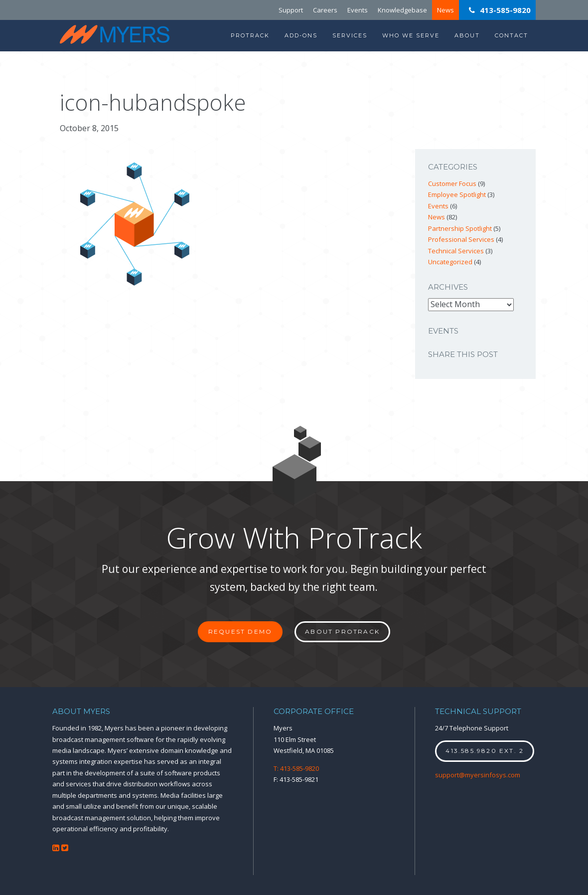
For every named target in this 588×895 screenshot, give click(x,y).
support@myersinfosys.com (478, 775)
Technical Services (456, 251)
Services (350, 35)
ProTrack (250, 35)
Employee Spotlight (457, 194)
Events (358, 10)
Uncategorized (450, 262)
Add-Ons (301, 35)
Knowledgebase (402, 10)
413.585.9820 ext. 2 (485, 751)
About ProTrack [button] (342, 631)
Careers (325, 10)
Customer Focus (452, 183)
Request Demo (240, 631)
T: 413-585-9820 (296, 768)
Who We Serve (411, 35)
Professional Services (461, 239)
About (467, 35)
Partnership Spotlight (460, 228)
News (445, 10)
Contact (512, 35)
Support (291, 10)
